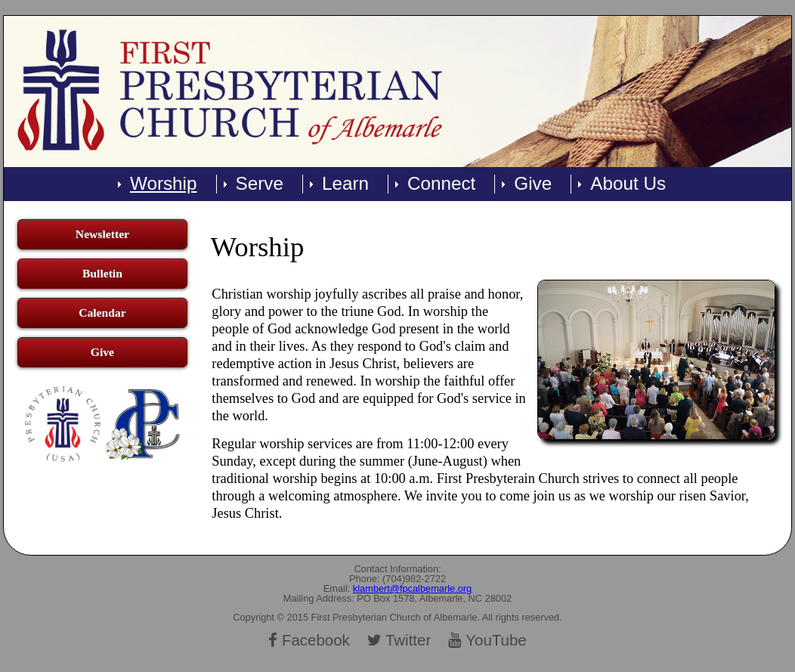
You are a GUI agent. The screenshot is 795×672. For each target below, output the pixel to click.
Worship (164, 184)
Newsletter (102, 234)
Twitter (399, 640)
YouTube (487, 640)
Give (533, 184)
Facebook (309, 640)
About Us (628, 184)
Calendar (102, 313)
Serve (260, 184)
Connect (441, 184)
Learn (345, 184)
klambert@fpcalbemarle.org (412, 588)
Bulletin (102, 273)
